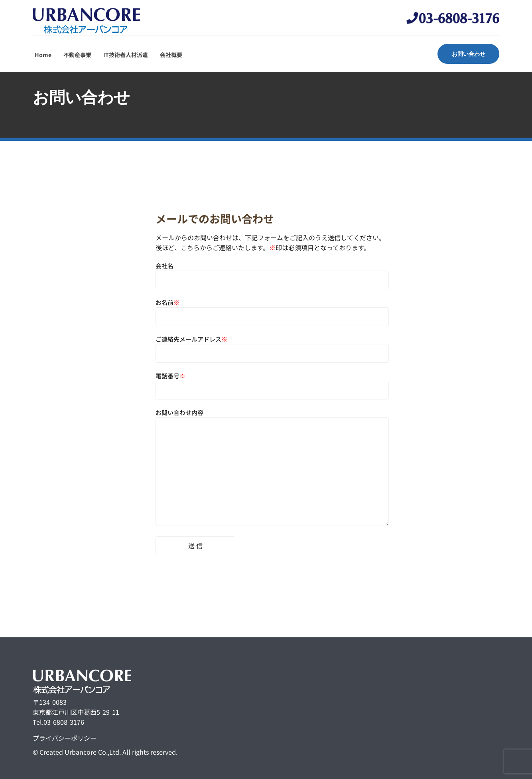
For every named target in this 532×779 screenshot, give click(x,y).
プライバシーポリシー (65, 738)
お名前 (272, 309)
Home (43, 55)
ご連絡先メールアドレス (272, 346)
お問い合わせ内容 (272, 468)
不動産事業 (77, 55)
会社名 (272, 273)
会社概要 (171, 55)
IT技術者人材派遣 (126, 55)
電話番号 (272, 383)
